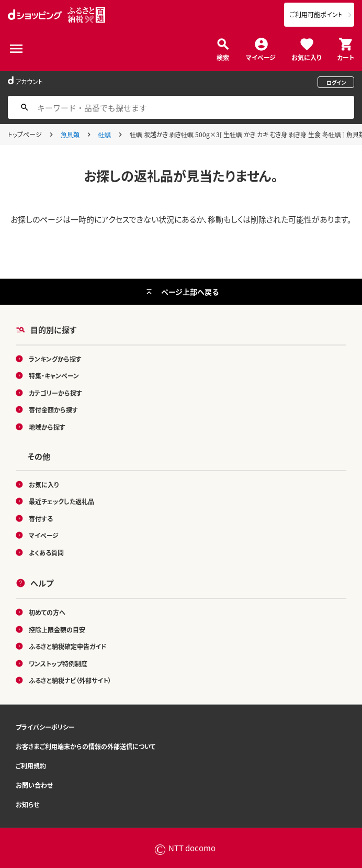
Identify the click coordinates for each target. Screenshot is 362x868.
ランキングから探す (55, 358)
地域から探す (47, 426)
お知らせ (27, 804)
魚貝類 (70, 134)
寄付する (41, 518)
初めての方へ (47, 612)
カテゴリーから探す (55, 392)
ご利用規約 (31, 765)
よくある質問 (46, 552)
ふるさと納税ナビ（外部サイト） (70, 680)
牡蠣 (105, 134)
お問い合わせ (34, 784)
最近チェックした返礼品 (61, 501)
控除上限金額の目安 (57, 629)
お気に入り (306, 57)
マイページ (261, 57)
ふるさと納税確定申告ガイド (68, 646)
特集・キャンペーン (54, 376)
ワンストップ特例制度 (58, 663)
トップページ (25, 134)
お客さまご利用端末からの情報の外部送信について (86, 746)
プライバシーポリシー (45, 726)
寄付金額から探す (53, 410)
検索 (223, 57)
